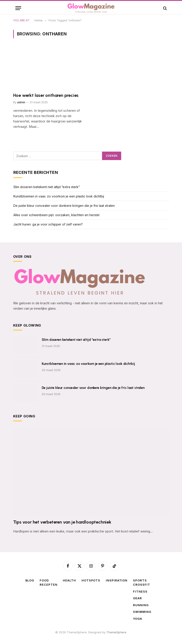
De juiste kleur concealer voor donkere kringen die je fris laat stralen (64, 206)
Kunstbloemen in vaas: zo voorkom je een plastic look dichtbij (59, 196)
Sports (140, 580)
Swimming (142, 612)
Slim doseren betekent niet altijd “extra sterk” (47, 187)
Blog (30, 580)
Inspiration (117, 580)
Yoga (138, 619)
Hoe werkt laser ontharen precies (46, 95)
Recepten (48, 585)
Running (141, 605)
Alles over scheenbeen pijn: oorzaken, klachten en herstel (56, 215)
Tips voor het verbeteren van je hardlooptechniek (62, 522)
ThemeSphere (116, 632)
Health (69, 580)
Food (44, 580)
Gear (137, 598)
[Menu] (18, 8)
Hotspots (91, 580)
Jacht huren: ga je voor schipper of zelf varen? (48, 224)
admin (21, 102)
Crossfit (141, 585)
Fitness (140, 591)
